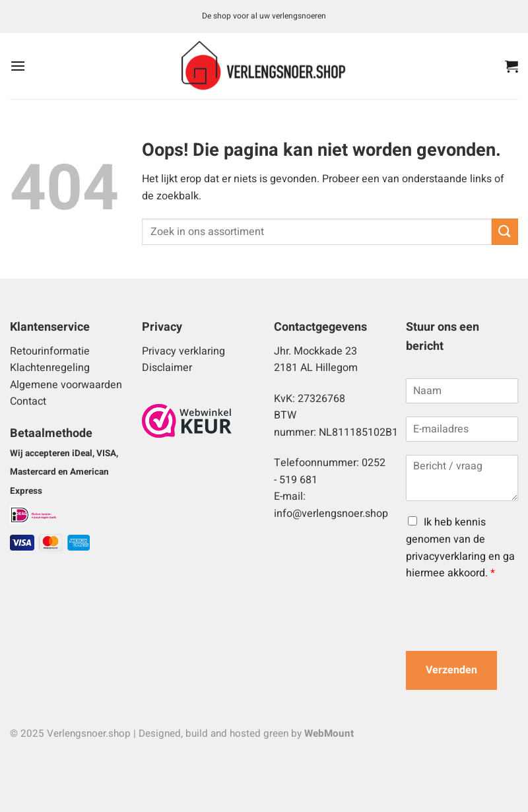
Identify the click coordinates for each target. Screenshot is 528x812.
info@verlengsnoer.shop (331, 514)
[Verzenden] (505, 231)
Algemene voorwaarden (66, 385)
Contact (28, 401)
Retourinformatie (50, 351)
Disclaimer (167, 368)
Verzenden (451, 670)
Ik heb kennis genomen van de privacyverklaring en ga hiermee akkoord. (460, 548)
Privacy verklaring (183, 351)
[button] (18, 66)
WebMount (329, 733)
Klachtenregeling (50, 368)
